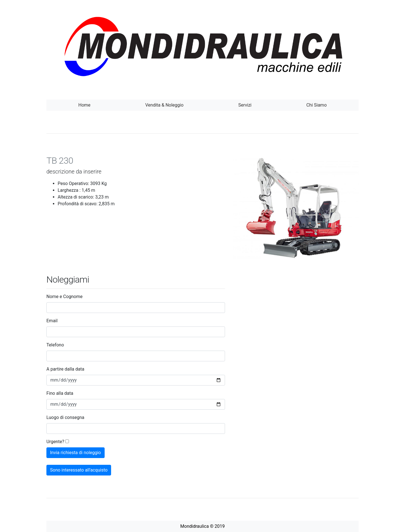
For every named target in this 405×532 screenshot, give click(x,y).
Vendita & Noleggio (164, 105)
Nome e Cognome (64, 297)
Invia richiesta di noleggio (76, 453)
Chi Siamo (316, 105)
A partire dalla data (65, 369)
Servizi (245, 105)
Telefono (55, 345)
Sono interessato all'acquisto (79, 470)
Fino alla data (60, 393)
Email (52, 321)
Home (84, 105)
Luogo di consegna (65, 417)
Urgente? (55, 442)
